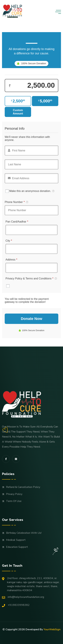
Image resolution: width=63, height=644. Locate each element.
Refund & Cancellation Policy (23, 487)
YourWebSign (52, 629)
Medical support (16, 540)
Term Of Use (14, 501)
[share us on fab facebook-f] (6, 459)
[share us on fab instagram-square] (16, 459)
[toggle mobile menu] (58, 12)
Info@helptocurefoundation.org (23, 597)
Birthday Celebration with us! (24, 533)
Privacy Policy (14, 494)
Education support (17, 547)
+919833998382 (16, 605)
